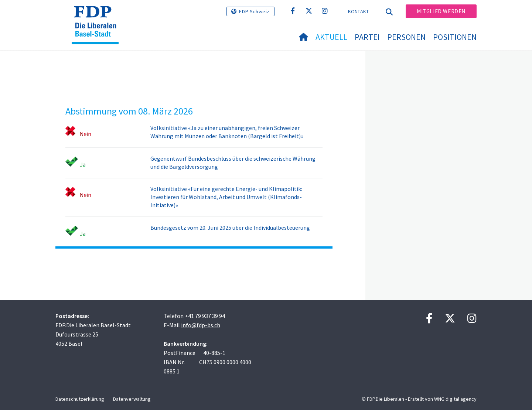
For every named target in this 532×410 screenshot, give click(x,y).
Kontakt (359, 11)
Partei (367, 37)
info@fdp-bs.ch (201, 325)
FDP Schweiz (254, 11)
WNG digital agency (455, 399)
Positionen (455, 37)
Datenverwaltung (132, 399)
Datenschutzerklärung (80, 399)
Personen (406, 37)
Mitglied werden (441, 11)
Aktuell (331, 37)
